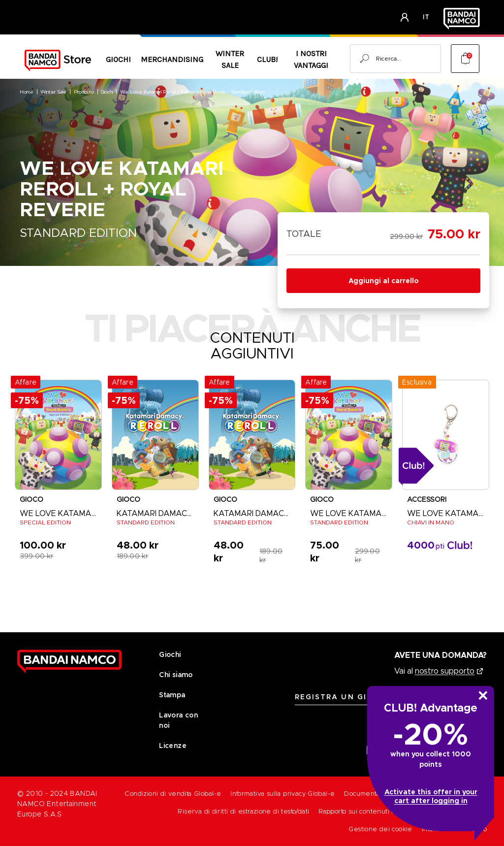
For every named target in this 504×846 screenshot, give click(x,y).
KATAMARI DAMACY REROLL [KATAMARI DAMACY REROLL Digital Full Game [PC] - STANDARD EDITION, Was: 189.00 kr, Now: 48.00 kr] (252, 513)
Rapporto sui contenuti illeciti (364, 811)
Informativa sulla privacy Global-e (283, 794)
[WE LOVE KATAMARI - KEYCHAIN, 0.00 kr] (446, 435)
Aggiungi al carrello (383, 281)
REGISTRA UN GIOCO (341, 697)
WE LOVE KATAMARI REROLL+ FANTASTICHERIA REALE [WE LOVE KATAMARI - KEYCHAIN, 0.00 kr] (446, 513)
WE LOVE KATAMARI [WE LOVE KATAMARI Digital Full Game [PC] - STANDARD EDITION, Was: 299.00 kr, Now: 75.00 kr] (349, 513)
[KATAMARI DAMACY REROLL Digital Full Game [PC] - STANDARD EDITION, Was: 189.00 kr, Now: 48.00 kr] (252, 435)
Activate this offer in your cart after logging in (431, 796)
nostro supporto (445, 671)
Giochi (118, 59)
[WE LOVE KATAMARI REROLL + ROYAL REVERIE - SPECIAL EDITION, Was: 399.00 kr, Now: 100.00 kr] (58, 435)
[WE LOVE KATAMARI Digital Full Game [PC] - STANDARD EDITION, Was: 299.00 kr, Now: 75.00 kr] (349, 435)
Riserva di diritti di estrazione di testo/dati (243, 811)
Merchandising (172, 59)
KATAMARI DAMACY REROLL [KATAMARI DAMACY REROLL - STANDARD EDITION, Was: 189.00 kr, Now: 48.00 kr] (155, 513)
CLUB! (267, 59)
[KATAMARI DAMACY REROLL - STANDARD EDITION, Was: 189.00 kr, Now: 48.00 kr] (155, 435)
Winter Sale (230, 59)
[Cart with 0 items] (465, 59)
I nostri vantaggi (311, 59)
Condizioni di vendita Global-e (173, 794)
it (426, 17)
